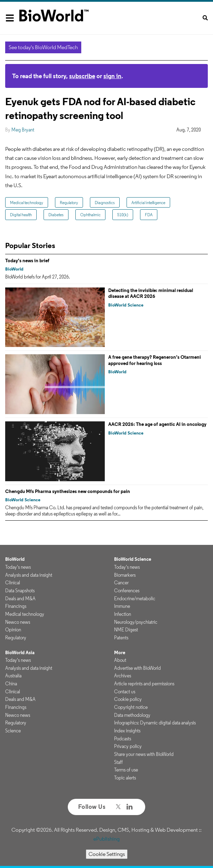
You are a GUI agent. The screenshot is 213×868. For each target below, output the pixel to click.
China (11, 684)
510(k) (123, 215)
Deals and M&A (20, 599)
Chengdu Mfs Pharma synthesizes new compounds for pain (68, 491)
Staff (118, 762)
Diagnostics (105, 203)
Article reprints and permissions (144, 684)
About (120, 660)
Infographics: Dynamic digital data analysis (155, 723)
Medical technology (27, 203)
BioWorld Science (126, 305)
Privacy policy (128, 746)
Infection (123, 614)
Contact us (125, 692)
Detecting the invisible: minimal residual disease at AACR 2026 (151, 293)
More (120, 652)
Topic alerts (125, 778)
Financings (16, 606)
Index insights (127, 731)
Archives (123, 676)
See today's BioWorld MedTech (43, 47)
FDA (149, 215)
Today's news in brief (27, 261)
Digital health (21, 215)
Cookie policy (128, 699)
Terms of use (126, 770)
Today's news (18, 567)
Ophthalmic (90, 215)
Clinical (13, 583)
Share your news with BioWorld (144, 754)
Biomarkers (125, 575)
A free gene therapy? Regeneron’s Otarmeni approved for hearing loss (155, 360)
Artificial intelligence (148, 203)
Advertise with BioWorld (137, 668)
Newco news (18, 622)
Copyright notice (131, 707)
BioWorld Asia (20, 652)
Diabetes (56, 215)
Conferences (127, 591)
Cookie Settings (107, 854)
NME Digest (126, 630)
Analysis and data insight (29, 575)
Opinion (13, 630)
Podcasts (123, 739)
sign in (112, 76)
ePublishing (106, 839)
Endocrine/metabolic (135, 599)
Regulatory (69, 203)
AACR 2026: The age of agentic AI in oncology (157, 424)
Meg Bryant (23, 130)
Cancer (121, 583)
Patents (121, 638)
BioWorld (14, 269)
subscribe (82, 76)
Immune (122, 606)
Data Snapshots (20, 591)
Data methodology (132, 715)
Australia (13, 676)
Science (13, 731)
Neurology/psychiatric (136, 622)
